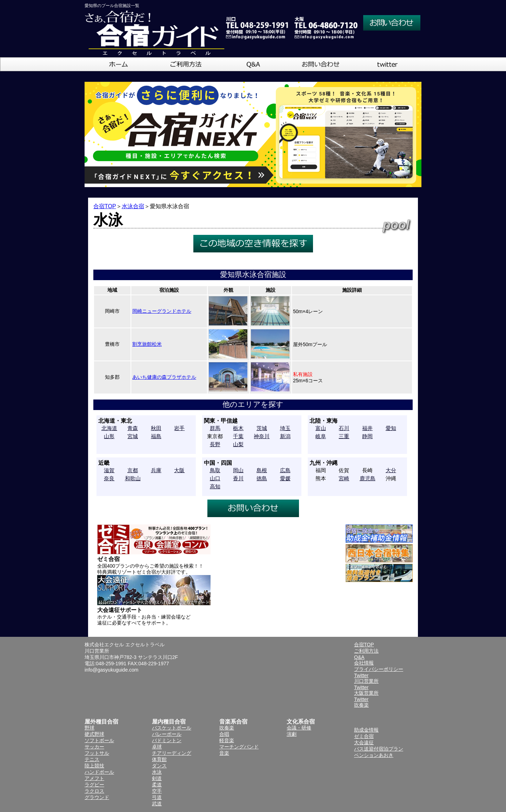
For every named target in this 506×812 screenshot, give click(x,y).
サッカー (94, 747)
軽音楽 (227, 740)
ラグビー (94, 785)
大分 (391, 470)
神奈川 (262, 436)
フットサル (97, 753)
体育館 (159, 759)
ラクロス (94, 791)
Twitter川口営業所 (366, 678)
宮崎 (344, 478)
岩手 (179, 428)
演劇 (292, 734)
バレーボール (167, 734)
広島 (285, 470)
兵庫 (156, 470)
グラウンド (97, 797)
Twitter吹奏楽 (361, 702)
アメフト (94, 778)
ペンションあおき (374, 755)
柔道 (157, 785)
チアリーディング (172, 753)
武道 (157, 804)
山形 (109, 436)
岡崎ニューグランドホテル (162, 311)
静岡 (367, 436)
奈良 (109, 478)
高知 (215, 486)
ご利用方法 (366, 651)
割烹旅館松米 (147, 344)
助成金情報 (366, 730)
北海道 (109, 428)
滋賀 (109, 470)
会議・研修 (299, 728)
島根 (262, 470)
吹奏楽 (227, 728)
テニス (92, 759)
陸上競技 (94, 766)
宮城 (133, 436)
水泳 (157, 772)
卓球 (157, 747)
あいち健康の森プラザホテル (164, 377)
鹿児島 (368, 478)
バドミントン (167, 740)
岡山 (238, 470)
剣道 (157, 778)
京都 (133, 470)
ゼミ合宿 (364, 736)
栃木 (238, 428)
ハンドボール (99, 772)
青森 (133, 428)
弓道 (157, 797)
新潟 (285, 436)
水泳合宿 (133, 206)
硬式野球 (94, 734)
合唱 (224, 734)
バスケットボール (172, 728)
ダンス (159, 766)
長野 (215, 444)
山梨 (238, 444)
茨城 (262, 428)
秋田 (156, 428)
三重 (344, 436)
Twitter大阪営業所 (366, 690)
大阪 (179, 470)
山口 (215, 478)
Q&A (359, 657)
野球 (89, 728)
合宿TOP (105, 206)
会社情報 (364, 663)
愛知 (391, 428)
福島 (156, 436)
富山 (321, 428)
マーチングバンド (239, 747)
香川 (238, 478)
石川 (344, 428)
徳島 (262, 478)
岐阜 (321, 436)
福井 (367, 428)
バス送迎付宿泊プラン (379, 749)
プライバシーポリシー (379, 669)
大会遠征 (364, 742)
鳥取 (215, 470)
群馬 (215, 428)
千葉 (238, 436)
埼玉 (285, 428)
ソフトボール (99, 740)
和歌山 (133, 478)
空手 (157, 791)
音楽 (224, 753)
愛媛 (285, 478)
